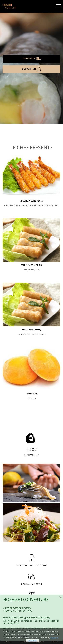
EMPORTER (32, 69)
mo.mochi (32, 394)
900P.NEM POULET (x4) (32, 265)
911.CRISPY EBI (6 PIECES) (32, 201)
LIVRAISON (32, 59)
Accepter (32, 641)
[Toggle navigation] (59, 6)
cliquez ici (54, 638)
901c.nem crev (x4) (32, 329)
